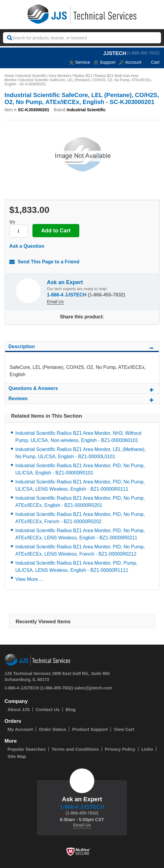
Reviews (82, 400)
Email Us (55, 302)
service (80, 62)
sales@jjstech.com (93, 688)
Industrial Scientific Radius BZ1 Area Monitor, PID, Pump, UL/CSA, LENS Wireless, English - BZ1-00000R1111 (76, 567)
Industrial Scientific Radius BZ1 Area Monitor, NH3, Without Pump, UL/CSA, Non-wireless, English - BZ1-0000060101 (78, 437)
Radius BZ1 (83, 76)
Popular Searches (27, 749)
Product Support (90, 729)
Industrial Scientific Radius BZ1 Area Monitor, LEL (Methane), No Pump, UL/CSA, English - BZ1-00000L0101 (80, 453)
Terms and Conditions (75, 749)
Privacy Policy (120, 749)
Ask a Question (27, 246)
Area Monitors (60, 76)
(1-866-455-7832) (143, 53)
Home (9, 76)
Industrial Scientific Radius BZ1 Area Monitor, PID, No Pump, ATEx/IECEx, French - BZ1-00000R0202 (80, 518)
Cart (152, 62)
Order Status (52, 729)
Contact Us (48, 709)
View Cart (124, 729)
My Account (20, 729)
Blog (70, 709)
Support (105, 62)
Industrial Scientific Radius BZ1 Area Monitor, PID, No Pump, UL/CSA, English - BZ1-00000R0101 (80, 469)
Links (147, 749)
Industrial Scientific (32, 76)
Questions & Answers (82, 389)
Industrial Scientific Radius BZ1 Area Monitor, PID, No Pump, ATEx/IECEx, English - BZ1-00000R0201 (80, 502)
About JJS (19, 709)
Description (82, 348)
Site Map (17, 756)
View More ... (29, 579)
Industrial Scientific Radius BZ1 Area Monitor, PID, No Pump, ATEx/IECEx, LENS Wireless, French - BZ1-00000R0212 (80, 550)
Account (130, 62)
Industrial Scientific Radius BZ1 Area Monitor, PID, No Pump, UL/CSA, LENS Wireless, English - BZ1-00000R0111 (80, 485)
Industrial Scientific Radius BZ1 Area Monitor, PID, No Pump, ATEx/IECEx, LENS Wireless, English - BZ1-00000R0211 (80, 534)
